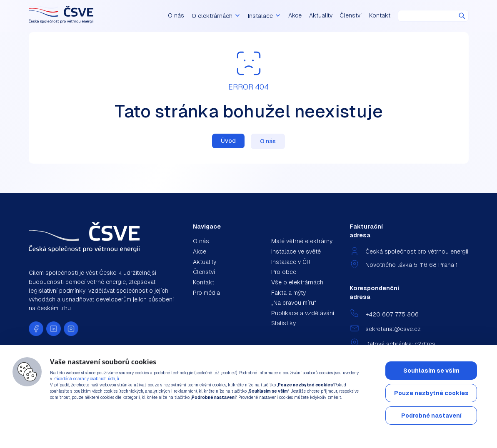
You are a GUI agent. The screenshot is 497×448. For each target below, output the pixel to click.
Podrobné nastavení (431, 416)
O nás (189, 16)
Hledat (462, 16)
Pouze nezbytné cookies (431, 393)
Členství (351, 16)
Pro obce (284, 272)
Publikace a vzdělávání (303, 313)
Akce (295, 16)
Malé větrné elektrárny (302, 241)
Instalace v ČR (291, 262)
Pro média (206, 293)
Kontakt (380, 16)
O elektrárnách (225, 16)
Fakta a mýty (288, 293)
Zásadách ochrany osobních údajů (86, 379)
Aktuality (321, 16)
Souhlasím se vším (431, 371)
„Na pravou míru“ (294, 303)
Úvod (228, 141)
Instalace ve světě (296, 251)
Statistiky (283, 323)
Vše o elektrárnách (297, 282)
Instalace (267, 16)
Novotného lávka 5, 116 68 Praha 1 (411, 265)
